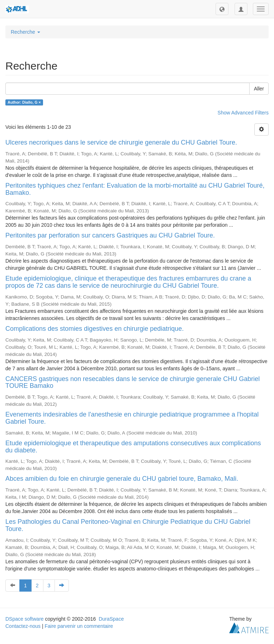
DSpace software (25, 619)
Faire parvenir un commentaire (79, 626)
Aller (259, 89)
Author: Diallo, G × (24, 102)
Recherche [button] (25, 32)
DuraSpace (111, 619)
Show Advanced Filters (243, 113)
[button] (222, 9)
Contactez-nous (23, 626)
